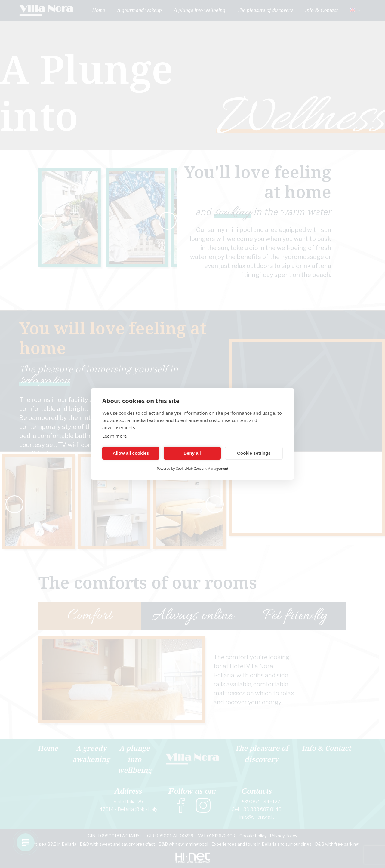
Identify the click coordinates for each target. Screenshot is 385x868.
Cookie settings (254, 453)
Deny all (192, 453)
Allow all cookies (131, 453)
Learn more (115, 436)
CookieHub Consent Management (202, 468)
